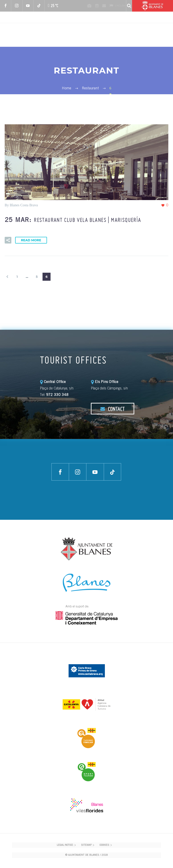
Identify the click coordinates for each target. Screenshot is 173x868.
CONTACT (112, 409)
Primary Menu (164, 35)
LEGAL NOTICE (65, 845)
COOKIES (104, 845)
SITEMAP (86, 845)
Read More (31, 240)
